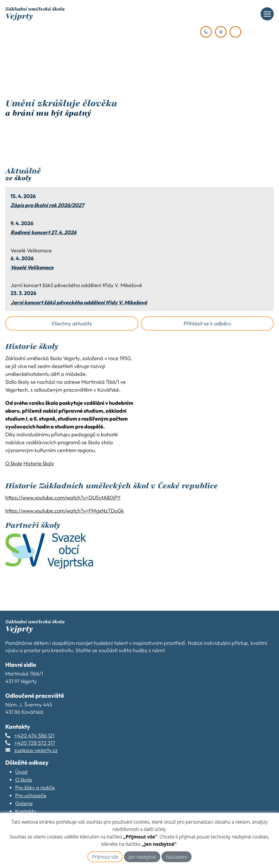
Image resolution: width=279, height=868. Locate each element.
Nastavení (176, 857)
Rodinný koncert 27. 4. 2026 (43, 232)
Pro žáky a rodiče (35, 788)
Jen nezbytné (142, 857)
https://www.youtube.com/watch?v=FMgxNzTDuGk (65, 511)
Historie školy (39, 463)
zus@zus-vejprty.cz (36, 750)
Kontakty (26, 811)
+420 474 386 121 (34, 736)
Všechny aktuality (72, 323)
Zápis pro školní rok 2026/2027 (47, 205)
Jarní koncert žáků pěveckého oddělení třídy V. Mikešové (79, 303)
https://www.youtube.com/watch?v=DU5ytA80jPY (63, 498)
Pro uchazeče (31, 795)
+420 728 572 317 (35, 743)
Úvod (21, 772)
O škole (14, 463)
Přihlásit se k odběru (207, 323)
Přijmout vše (105, 857)
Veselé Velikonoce (32, 268)
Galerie (24, 803)
